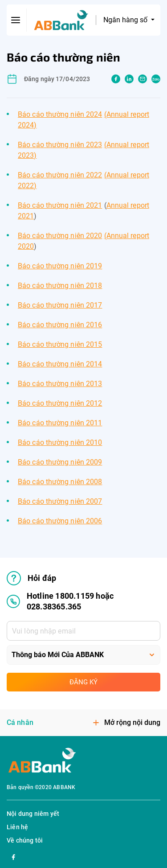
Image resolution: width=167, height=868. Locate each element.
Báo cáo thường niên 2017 (60, 305)
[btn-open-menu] (16, 20)
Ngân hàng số (126, 20)
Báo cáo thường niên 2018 (60, 286)
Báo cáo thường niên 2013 (60, 384)
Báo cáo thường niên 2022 (60, 175)
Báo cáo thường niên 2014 (60, 364)
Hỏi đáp (31, 578)
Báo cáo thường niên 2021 (60, 205)
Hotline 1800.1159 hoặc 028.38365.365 (60, 601)
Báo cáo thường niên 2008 (60, 482)
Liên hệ (17, 827)
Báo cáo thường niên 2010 (60, 442)
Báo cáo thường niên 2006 (60, 521)
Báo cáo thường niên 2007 (60, 501)
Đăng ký (83, 682)
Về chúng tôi (25, 840)
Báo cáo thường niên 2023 (60, 145)
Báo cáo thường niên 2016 (60, 325)
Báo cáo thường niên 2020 (60, 236)
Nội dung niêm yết (33, 814)
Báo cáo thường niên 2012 (60, 403)
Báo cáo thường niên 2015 (60, 344)
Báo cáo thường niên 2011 (60, 423)
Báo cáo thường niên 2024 (60, 114)
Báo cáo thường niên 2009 (60, 462)
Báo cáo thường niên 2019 (60, 266)
